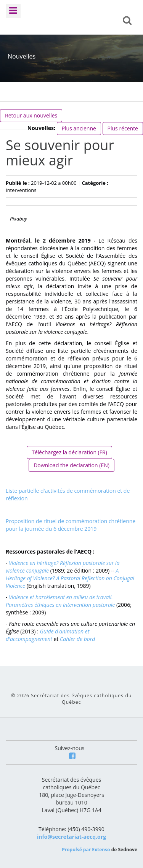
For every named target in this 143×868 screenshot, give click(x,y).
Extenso (101, 850)
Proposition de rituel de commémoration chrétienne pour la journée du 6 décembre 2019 (71, 525)
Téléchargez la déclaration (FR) (69, 452)
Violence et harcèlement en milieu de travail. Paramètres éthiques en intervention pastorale (60, 601)
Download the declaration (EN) (71, 465)
